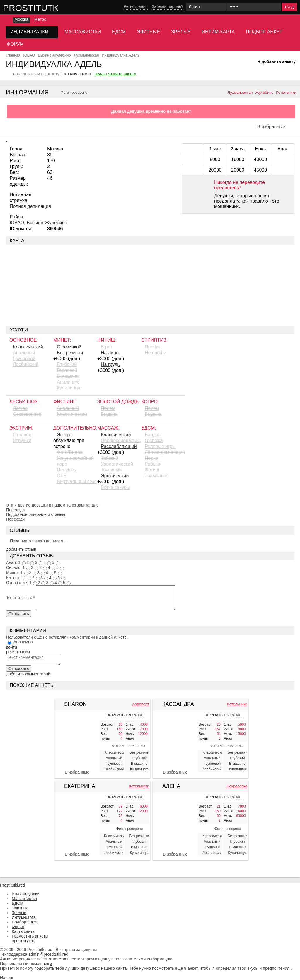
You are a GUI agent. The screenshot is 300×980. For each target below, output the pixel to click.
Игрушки (22, 441)
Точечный (111, 470)
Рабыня (153, 464)
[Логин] (207, 7)
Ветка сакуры (115, 487)
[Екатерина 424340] (77, 825)
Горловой (67, 370)
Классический (28, 347)
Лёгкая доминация (165, 452)
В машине (68, 376)
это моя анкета (77, 74)
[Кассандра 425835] (175, 740)
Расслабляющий (119, 446)
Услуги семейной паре (75, 461)
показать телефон (125, 715)
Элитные (148, 32)
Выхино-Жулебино (47, 223)
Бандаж (153, 435)
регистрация (18, 652)
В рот (107, 347)
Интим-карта (218, 32)
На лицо (110, 353)
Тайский (110, 458)
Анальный (24, 353)
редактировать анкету (115, 74)
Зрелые (181, 32)
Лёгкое (20, 408)
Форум (15, 44)
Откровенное (27, 414)
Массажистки (83, 32)
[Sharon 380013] (77, 728)
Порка (151, 458)
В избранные (271, 127)
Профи (152, 347)
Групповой (24, 359)
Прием (108, 408)
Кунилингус (69, 388)
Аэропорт (141, 704)
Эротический (115, 476)
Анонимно (23, 642)
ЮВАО (17, 223)
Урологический (117, 464)
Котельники (286, 93)
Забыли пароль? (168, 6)
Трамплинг (156, 476)
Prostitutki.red (42, 8)
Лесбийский (26, 364)
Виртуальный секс (77, 482)
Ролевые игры (160, 446)
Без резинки (70, 353)
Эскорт (64, 435)
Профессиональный (121, 441)
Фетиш (152, 470)
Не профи (155, 353)
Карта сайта (23, 931)
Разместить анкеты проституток (30, 938)
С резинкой (69, 347)
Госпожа (154, 441)
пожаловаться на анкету (36, 74)
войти (12, 647)
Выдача (109, 414)
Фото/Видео (70, 452)
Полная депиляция (30, 206)
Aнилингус (68, 382)
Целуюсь (67, 470)
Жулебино (264, 93)
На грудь (110, 364)
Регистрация (136, 6)
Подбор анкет (264, 32)
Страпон (22, 435)
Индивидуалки (25, 894)
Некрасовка (237, 786)
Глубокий (67, 364)
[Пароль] (254, 7)
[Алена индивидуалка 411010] (175, 825)
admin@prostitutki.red (48, 954)
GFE (62, 476)
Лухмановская (240, 93)
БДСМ (119, 32)
